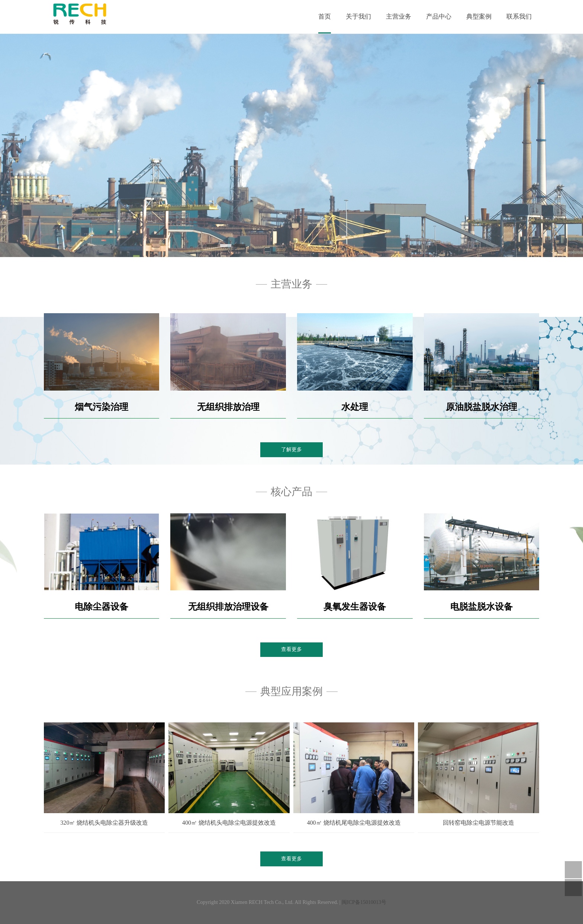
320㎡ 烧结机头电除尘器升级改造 (104, 823)
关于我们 (358, 17)
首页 (325, 17)
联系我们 (519, 17)
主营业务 (399, 17)
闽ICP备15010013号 (364, 902)
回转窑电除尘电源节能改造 (479, 823)
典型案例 (479, 17)
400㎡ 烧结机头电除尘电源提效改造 (229, 823)
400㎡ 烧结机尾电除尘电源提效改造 (354, 823)
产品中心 (439, 17)
